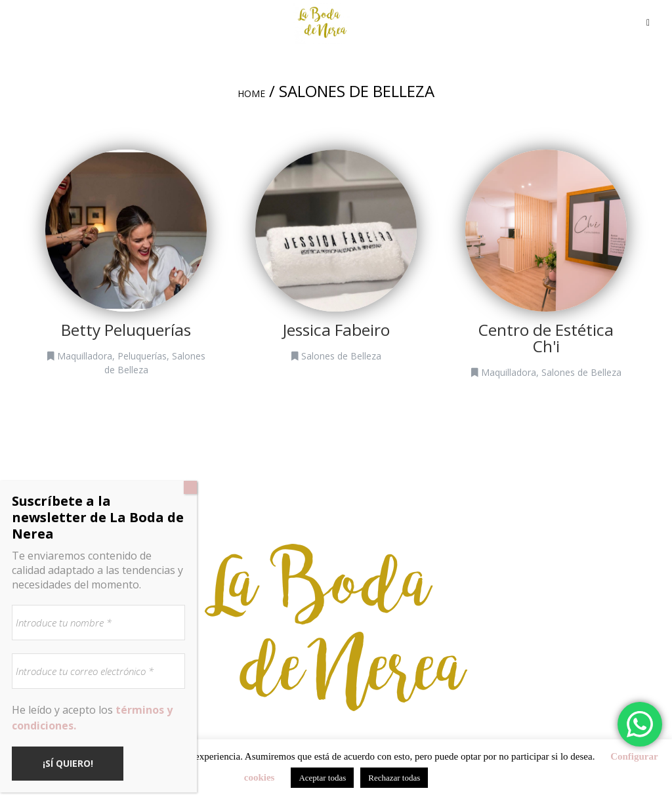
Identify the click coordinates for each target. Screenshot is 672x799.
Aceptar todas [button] (322, 778)
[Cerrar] (190, 487)
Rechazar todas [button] (394, 778)
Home (251, 93)
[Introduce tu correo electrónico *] (98, 671)
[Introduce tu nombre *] (98, 623)
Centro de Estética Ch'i (546, 338)
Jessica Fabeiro (336, 330)
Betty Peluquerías (126, 330)
